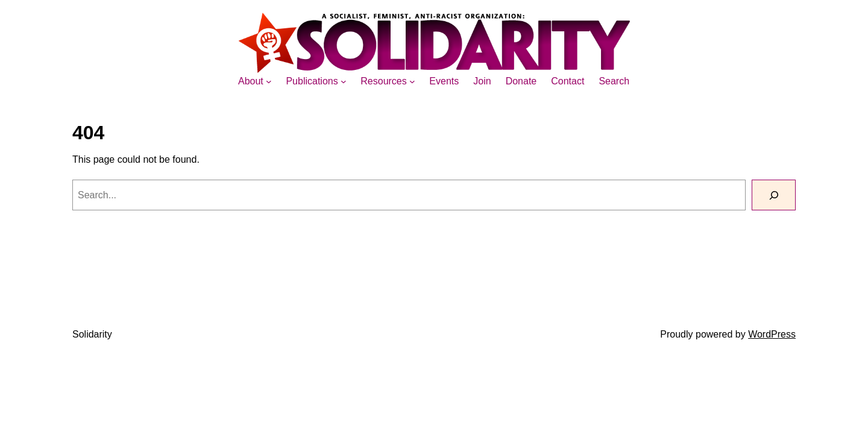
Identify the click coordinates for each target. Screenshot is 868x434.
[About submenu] (269, 81)
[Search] (774, 195)
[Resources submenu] (412, 81)
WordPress (772, 334)
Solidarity (92, 334)
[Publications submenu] (344, 81)
